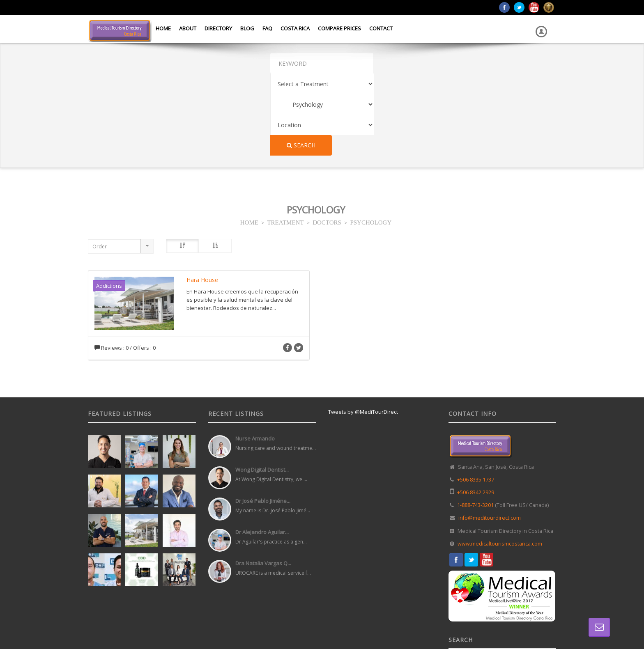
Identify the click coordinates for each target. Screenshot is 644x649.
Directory (218, 28)
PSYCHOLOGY (371, 140)
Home (163, 28)
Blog (247, 28)
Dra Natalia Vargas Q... (263, 481)
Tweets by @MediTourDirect (363, 330)
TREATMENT (285, 140)
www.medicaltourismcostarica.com (500, 462)
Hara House (202, 198)
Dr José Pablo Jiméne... (263, 419)
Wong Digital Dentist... (262, 388)
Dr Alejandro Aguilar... (262, 450)
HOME (249, 140)
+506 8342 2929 (476, 410)
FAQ (267, 28)
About (188, 28)
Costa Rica (295, 28)
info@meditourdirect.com (490, 436)
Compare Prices (339, 28)
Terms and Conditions (532, 624)
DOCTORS (327, 140)
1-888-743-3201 (475, 423)
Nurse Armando (255, 356)
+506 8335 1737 (476, 398)
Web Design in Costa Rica (285, 624)
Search (529, 63)
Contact (381, 28)
